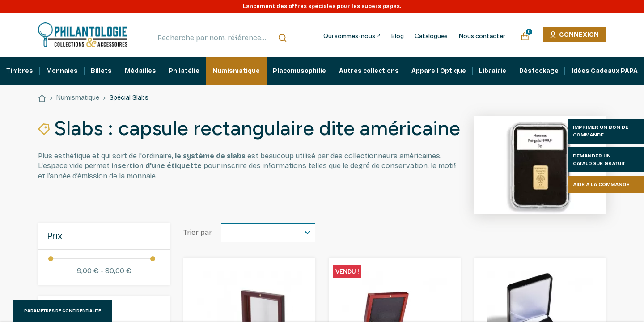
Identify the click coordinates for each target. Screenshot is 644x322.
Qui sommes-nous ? (352, 36)
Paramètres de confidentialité (63, 311)
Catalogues (431, 36)
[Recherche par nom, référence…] (223, 38)
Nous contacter (482, 36)
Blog (397, 36)
